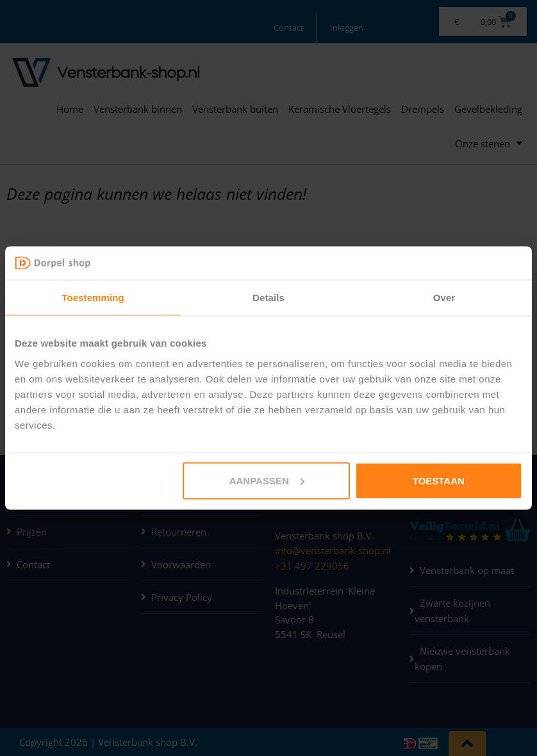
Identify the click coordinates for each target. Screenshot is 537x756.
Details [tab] (268, 298)
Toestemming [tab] (93, 298)
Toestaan (439, 480)
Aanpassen (267, 480)
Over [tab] (444, 298)
